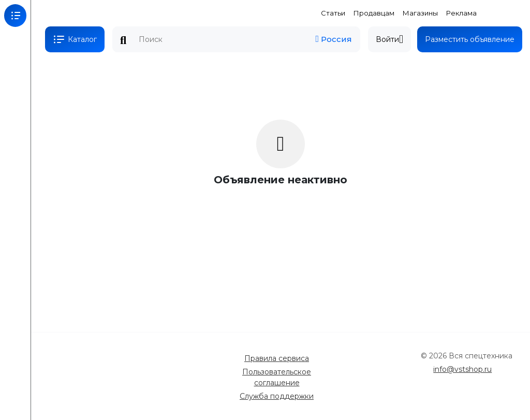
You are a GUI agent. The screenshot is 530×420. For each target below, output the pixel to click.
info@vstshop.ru (462, 369)
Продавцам (374, 13)
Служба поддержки (277, 396)
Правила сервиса (277, 358)
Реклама (461, 13)
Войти (389, 39)
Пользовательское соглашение (277, 377)
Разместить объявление (470, 39)
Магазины (420, 13)
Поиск (123, 40)
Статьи (333, 13)
